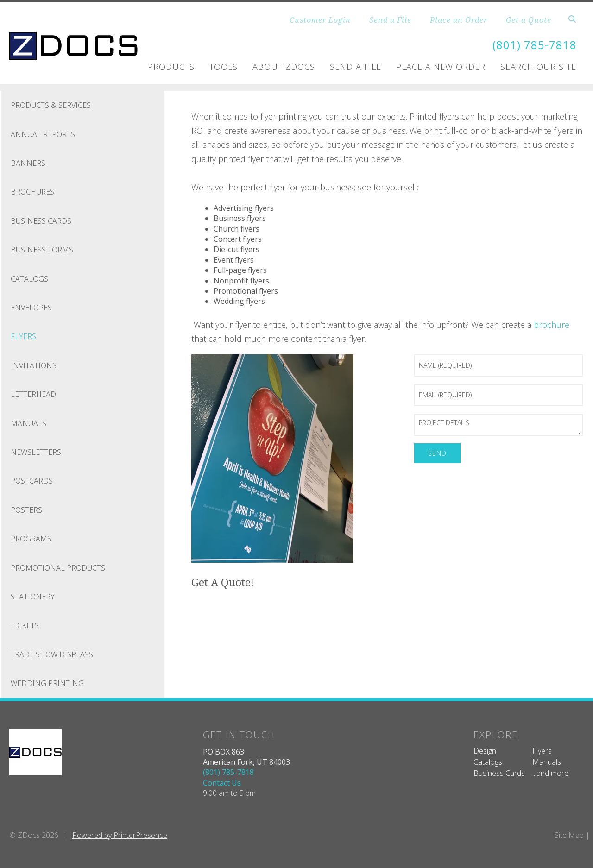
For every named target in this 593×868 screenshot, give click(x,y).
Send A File (356, 67)
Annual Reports (43, 134)
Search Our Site (538, 67)
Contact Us (222, 782)
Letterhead (33, 394)
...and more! (551, 773)
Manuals (28, 423)
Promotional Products (58, 567)
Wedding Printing (47, 683)
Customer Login (320, 20)
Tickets (25, 625)
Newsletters (36, 452)
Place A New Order (441, 67)
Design (485, 750)
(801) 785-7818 (535, 45)
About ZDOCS (284, 67)
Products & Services (51, 105)
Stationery (33, 596)
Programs (31, 539)
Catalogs (29, 278)
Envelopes (31, 308)
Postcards (32, 481)
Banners (28, 163)
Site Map (569, 835)
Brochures (32, 192)
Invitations (34, 365)
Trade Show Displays (52, 654)
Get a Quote (529, 20)
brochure (552, 324)
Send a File (390, 20)
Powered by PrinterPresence (120, 835)
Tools (224, 67)
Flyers (23, 336)
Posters (26, 509)
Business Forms (42, 250)
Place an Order (459, 20)
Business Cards (41, 220)
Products (171, 67)
